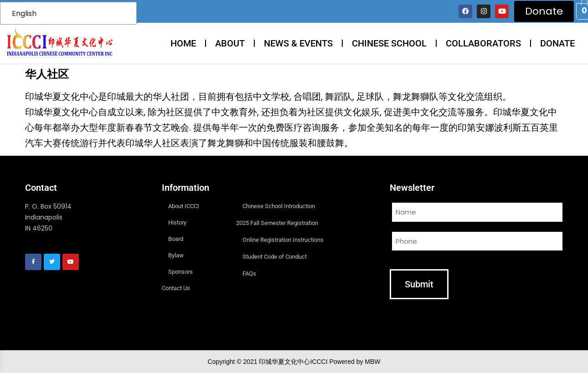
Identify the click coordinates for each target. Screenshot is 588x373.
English (24, 13)
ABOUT (230, 43)
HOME (183, 43)
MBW (372, 362)
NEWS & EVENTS (298, 43)
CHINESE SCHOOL (389, 43)
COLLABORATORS (483, 43)
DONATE (557, 43)
